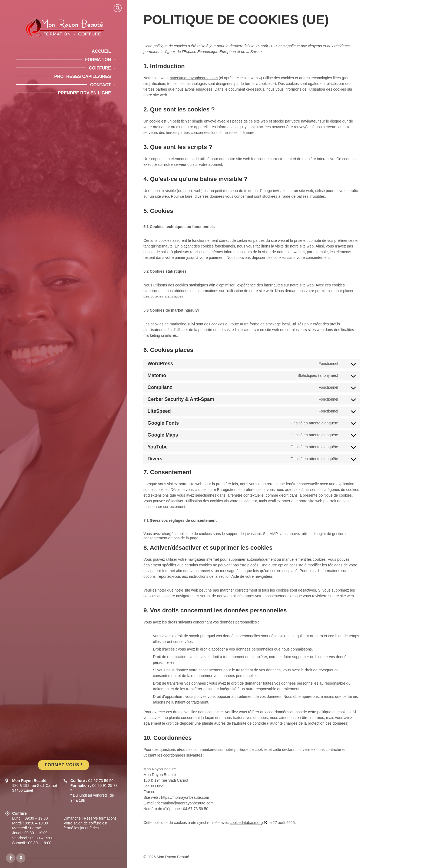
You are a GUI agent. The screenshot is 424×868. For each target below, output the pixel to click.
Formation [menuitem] (98, 60)
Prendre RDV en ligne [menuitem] (84, 93)
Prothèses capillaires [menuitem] (83, 76)
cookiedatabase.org (246, 823)
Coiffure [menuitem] (100, 68)
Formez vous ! (63, 765)
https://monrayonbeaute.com (194, 78)
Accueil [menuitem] (101, 51)
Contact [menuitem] (100, 85)
